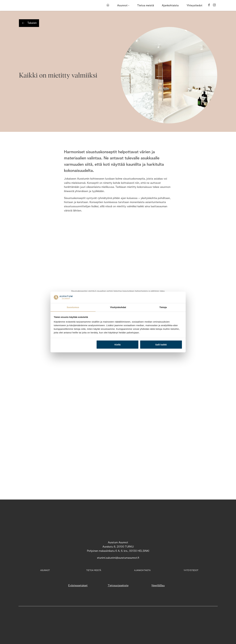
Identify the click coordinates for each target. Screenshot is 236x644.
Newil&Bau (158, 586)
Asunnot (45, 570)
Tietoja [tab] (163, 307)
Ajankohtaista (142, 570)
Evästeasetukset (78, 586)
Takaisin (32, 23)
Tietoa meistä (94, 570)
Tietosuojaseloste (118, 586)
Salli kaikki (161, 345)
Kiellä (117, 345)
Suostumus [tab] (73, 307)
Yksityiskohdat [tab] (118, 307)
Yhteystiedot (191, 570)
